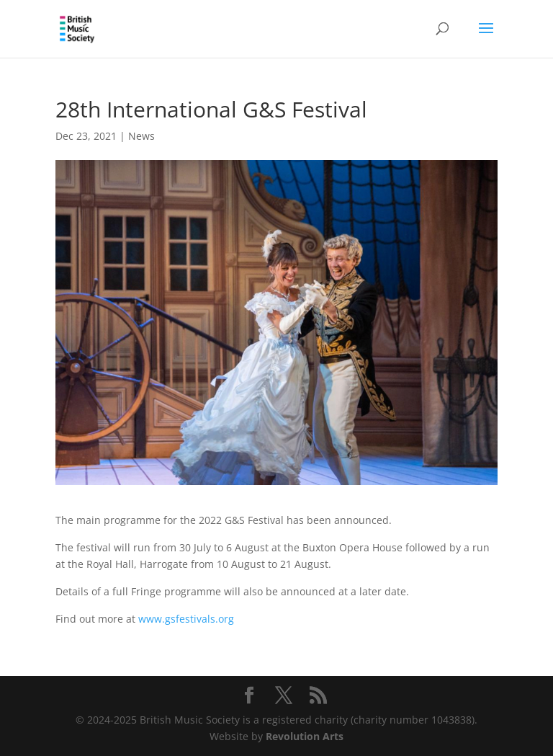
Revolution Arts (305, 736)
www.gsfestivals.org (186, 619)
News (141, 136)
